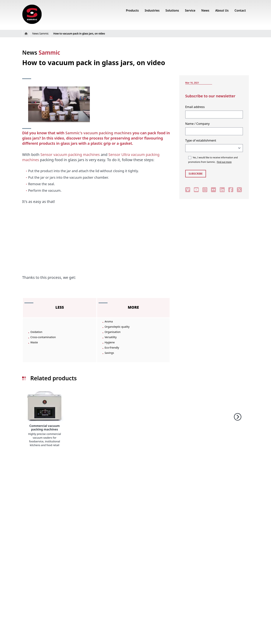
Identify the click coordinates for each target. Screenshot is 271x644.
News (41, 53)
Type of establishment (201, 140)
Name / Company (197, 124)
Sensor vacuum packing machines (70, 155)
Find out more (224, 162)
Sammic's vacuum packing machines (99, 133)
